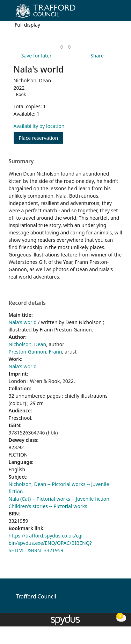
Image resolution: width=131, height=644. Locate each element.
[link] (61, 47)
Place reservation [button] (41, 138)
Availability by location (39, 126)
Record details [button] (27, 303)
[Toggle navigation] (115, 13)
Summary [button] (21, 162)
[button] (107, 13)
